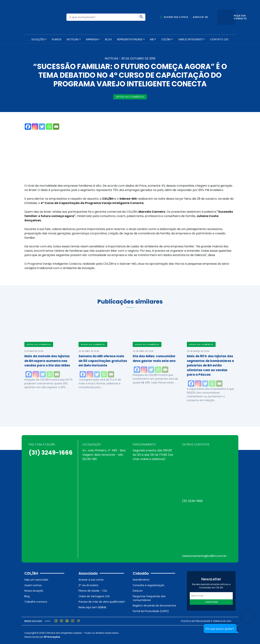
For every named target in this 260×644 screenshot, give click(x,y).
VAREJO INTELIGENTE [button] (190, 39)
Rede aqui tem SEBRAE (92, 607)
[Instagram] (35, 126)
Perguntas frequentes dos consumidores (149, 598)
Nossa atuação (34, 590)
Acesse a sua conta (91, 579)
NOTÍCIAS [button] (73, 39)
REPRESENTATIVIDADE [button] (130, 39)
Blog (108, 39)
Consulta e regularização (149, 585)
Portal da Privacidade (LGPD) (151, 611)
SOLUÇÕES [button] (38, 39)
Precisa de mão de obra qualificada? (102, 601)
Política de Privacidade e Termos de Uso (206, 621)
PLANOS (57, 39)
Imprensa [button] (92, 39)
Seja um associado (36, 579)
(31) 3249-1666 (51, 452)
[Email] (56, 126)
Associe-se (200, 17)
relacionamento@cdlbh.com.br (204, 556)
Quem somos (33, 585)
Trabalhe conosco (36, 601)
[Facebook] (28, 126)
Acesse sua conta (174, 17)
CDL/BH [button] (166, 39)
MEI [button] (152, 39)
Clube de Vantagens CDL (94, 596)
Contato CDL (219, 39)
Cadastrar (211, 602)
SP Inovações (52, 637)
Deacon (138, 590)
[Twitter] (42, 126)
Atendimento (141, 579)
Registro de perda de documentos (154, 605)
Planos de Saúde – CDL (93, 590)
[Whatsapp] (49, 126)
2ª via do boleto (88, 585)
